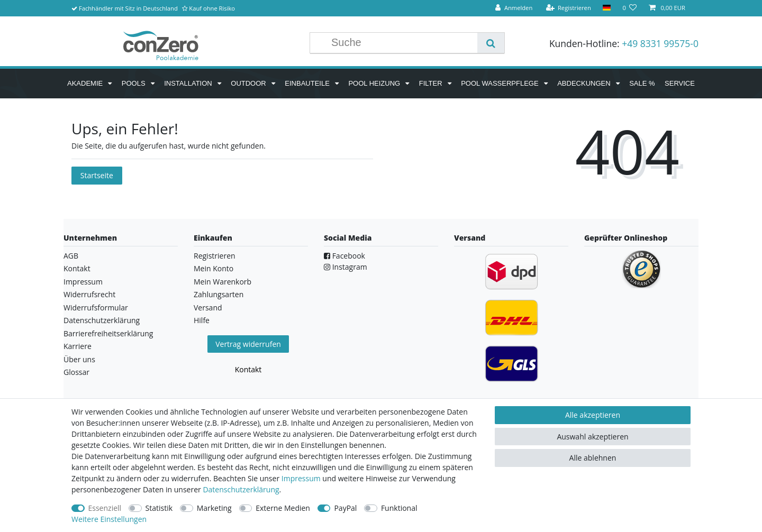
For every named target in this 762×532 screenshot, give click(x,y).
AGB (71, 256)
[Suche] (491, 43)
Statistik (159, 508)
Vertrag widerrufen (248, 344)
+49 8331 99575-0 (660, 43)
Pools (134, 83)
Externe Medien (283, 508)
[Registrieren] (568, 8)
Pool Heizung (375, 83)
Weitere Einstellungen (109, 519)
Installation (189, 83)
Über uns (79, 359)
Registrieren (215, 256)
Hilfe (202, 320)
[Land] (607, 8)
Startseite (97, 175)
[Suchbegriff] (402, 43)
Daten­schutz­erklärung (241, 489)
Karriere (78, 346)
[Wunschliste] (629, 8)
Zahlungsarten (219, 294)
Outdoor (249, 83)
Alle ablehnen (593, 458)
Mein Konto (214, 268)
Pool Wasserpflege (501, 83)
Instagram (346, 267)
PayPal (345, 508)
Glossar (76, 372)
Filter (432, 83)
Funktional (399, 508)
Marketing (214, 508)
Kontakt (77, 268)
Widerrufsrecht (89, 294)
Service (680, 83)
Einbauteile (308, 83)
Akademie (86, 83)
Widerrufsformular (96, 308)
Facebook (344, 256)
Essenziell (105, 508)
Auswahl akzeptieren (592, 437)
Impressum (83, 282)
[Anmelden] (514, 8)
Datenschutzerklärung (102, 320)
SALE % (642, 83)
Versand (208, 308)
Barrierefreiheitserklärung (108, 333)
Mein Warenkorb (223, 282)
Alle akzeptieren (593, 415)
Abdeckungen (585, 83)
